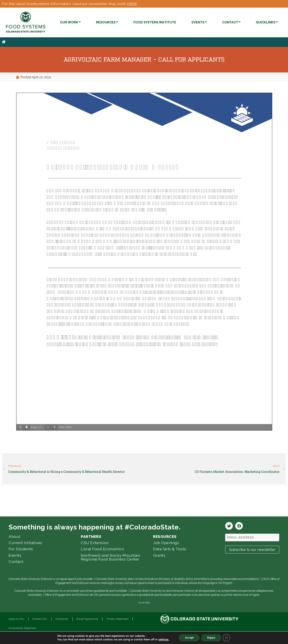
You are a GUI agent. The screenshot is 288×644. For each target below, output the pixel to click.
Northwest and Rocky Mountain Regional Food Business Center (110, 557)
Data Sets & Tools (170, 549)
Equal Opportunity (87, 619)
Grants (159, 555)
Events (15, 555)
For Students (21, 549)
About (14, 536)
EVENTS (199, 22)
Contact (16, 561)
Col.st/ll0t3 (144, 603)
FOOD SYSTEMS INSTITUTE (155, 22)
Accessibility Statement (22, 628)
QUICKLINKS (267, 22)
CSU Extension (95, 543)
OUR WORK (70, 22)
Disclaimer (62, 619)
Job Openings (166, 543)
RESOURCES (107, 22)
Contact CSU (40, 619)
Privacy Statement (117, 619)
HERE (132, 4)
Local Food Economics (102, 549)
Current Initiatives (25, 543)
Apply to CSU (16, 619)
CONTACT (231, 22)
